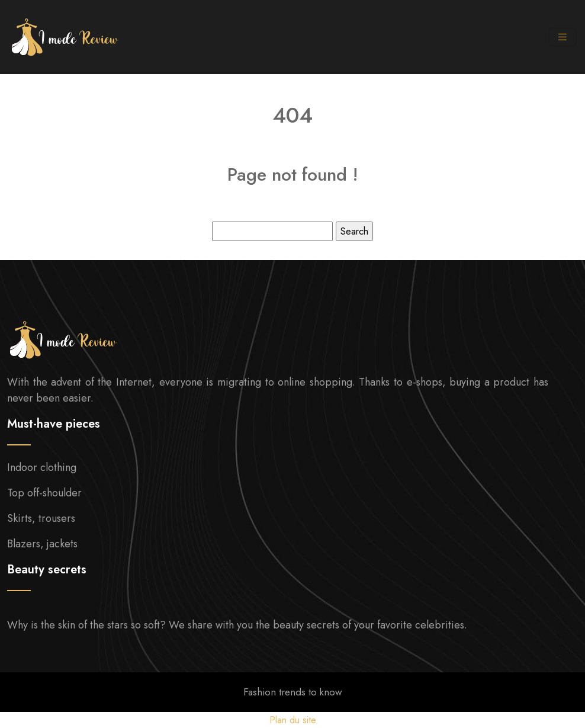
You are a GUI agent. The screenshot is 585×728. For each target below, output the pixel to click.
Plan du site (293, 720)
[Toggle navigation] (562, 37)
